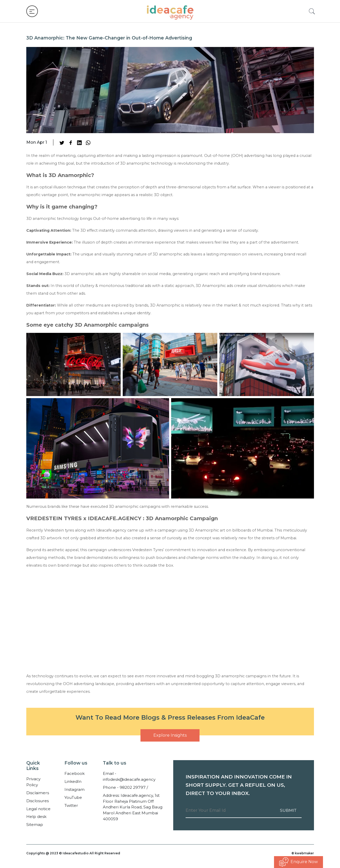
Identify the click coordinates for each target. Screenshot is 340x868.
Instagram (74, 789)
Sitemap (35, 825)
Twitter (71, 805)
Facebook (74, 773)
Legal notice (38, 809)
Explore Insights (170, 735)
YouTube (73, 797)
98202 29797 (133, 787)
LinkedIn (73, 781)
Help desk (36, 817)
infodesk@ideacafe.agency (129, 779)
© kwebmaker (302, 853)
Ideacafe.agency (111, 530)
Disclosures (38, 801)
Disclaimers (38, 793)
